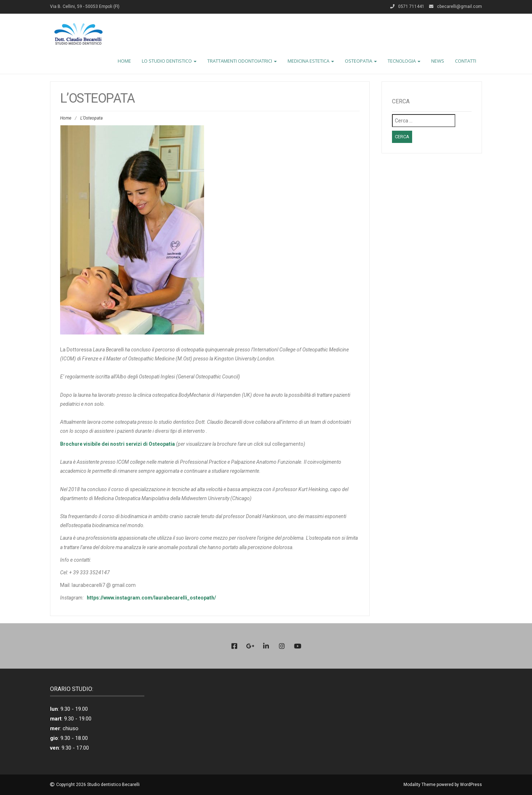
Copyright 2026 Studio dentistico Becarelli (98, 785)
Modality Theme (420, 785)
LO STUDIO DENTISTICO (169, 61)
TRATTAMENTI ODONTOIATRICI (242, 61)
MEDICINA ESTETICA (311, 61)
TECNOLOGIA (404, 61)
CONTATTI (466, 61)
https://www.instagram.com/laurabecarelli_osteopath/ (151, 598)
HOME (124, 61)
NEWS (438, 61)
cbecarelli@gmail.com (459, 6)
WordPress (471, 785)
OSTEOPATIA (361, 61)
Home (66, 118)
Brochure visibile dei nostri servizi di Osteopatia (118, 444)
